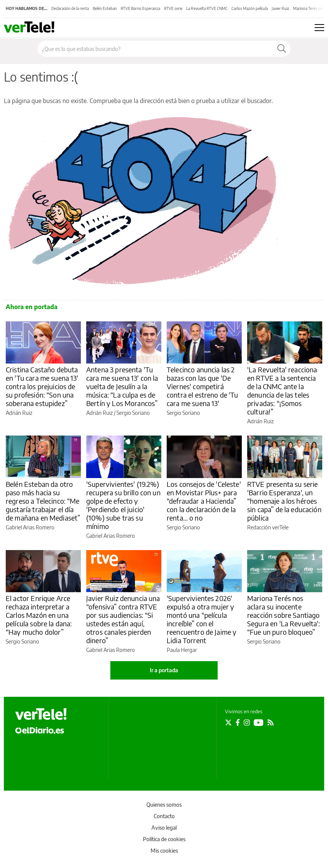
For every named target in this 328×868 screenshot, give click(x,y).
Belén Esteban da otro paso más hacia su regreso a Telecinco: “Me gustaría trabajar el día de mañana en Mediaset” (43, 501)
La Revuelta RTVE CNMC (207, 8)
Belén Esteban (105, 8)
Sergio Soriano (133, 413)
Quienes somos (164, 805)
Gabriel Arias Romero (30, 527)
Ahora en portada (32, 307)
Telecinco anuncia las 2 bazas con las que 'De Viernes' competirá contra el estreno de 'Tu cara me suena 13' (203, 386)
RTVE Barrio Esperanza (140, 8)
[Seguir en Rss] (271, 722)
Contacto (164, 816)
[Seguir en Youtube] (259, 722)
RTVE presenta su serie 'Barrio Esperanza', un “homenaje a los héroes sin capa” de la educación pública (284, 501)
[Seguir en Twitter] (228, 722)
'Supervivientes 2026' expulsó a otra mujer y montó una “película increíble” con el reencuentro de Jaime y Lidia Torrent (202, 619)
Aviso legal (164, 828)
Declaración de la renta (70, 8)
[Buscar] (282, 49)
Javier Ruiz (280, 8)
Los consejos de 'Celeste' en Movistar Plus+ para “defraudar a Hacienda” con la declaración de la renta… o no (204, 501)
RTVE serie (173, 8)
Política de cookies (164, 839)
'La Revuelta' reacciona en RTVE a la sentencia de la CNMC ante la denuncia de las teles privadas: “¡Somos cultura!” (282, 391)
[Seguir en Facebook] (238, 722)
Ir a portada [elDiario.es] (164, 670)
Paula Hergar (182, 650)
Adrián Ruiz (19, 413)
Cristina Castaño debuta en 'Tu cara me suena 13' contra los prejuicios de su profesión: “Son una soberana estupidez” (42, 386)
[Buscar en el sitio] (155, 49)
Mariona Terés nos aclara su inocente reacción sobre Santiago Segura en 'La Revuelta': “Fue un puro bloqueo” (284, 615)
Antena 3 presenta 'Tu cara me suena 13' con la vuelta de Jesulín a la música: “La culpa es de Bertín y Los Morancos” (122, 386)
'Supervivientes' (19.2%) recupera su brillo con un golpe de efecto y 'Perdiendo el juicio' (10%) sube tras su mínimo (123, 505)
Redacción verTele (268, 527)
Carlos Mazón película (250, 8)
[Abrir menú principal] (319, 28)
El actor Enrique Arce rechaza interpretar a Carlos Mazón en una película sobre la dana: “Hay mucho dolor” (39, 615)
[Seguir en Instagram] (247, 722)
